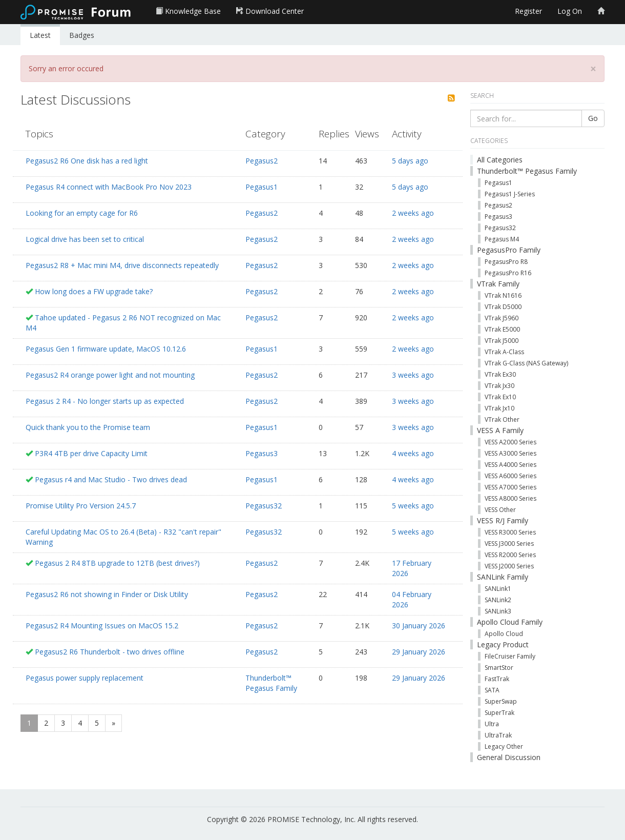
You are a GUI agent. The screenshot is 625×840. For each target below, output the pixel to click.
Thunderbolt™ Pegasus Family (271, 683)
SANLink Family (503, 577)
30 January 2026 (419, 626)
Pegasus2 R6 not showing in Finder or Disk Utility (107, 594)
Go (593, 118)
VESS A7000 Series (511, 487)
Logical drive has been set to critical (85, 239)
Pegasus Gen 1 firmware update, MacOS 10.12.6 (106, 349)
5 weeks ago (413, 506)
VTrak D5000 (503, 307)
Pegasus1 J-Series (510, 194)
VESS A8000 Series (511, 498)
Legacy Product (503, 644)
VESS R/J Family (503, 520)
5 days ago (410, 161)
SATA (492, 690)
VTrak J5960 (502, 318)
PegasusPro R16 (508, 273)
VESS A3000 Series (511, 453)
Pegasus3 (262, 453)
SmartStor (499, 668)
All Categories (500, 160)
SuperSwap (501, 701)
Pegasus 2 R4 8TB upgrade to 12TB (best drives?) (117, 563)
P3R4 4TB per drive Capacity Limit (91, 453)
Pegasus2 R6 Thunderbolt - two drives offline (110, 652)
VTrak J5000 (502, 341)
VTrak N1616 (503, 295)
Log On (570, 11)
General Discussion (509, 757)
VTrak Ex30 (500, 374)
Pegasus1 (262, 187)
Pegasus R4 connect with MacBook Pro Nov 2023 (109, 187)
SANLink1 (498, 589)
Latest (40, 35)
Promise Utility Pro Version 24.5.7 (81, 506)
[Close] (593, 69)
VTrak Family (498, 284)
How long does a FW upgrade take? (94, 291)
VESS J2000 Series (509, 566)
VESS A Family (500, 430)
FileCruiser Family (510, 656)
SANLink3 (498, 611)
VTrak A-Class (504, 352)
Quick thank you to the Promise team (88, 427)
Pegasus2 (262, 161)
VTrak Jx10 (499, 408)
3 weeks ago (413, 375)
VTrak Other (502, 419)
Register (528, 11)
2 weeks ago (413, 213)
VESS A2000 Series (511, 442)
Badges (82, 35)
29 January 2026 (419, 652)
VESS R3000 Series (510, 532)
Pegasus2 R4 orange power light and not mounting (110, 375)
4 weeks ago (413, 453)
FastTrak (497, 679)
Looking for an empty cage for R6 (82, 213)
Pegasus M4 (502, 239)
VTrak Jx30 (499, 386)
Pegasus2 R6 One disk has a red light (87, 161)
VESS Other (500, 510)
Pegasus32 (264, 506)
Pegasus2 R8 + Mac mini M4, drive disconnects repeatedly (122, 265)
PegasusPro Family (509, 250)
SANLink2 (498, 600)
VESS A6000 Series (511, 476)
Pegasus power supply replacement (85, 678)
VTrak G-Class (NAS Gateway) (526, 363)
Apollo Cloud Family (510, 622)
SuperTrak (499, 713)
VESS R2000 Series (510, 555)
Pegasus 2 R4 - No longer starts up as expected (105, 401)
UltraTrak (498, 735)
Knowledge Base (188, 11)
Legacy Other (504, 746)
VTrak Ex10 (500, 397)
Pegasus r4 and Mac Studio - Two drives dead (111, 479)
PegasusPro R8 (506, 262)
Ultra (492, 724)
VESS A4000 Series (511, 465)
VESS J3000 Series (509, 544)
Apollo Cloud (504, 634)
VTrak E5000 (502, 329)
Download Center (270, 11)
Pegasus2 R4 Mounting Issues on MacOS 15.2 (102, 626)
